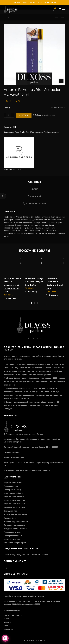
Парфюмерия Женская (14, 504)
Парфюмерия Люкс (13, 539)
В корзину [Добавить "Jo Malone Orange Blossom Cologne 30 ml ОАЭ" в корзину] (32, 292)
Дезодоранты (10, 511)
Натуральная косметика (15, 529)
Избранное (55, 9)
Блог (6, 626)
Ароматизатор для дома (15, 514)
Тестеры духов (11, 486)
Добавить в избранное (45, 115)
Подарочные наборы (13, 493)
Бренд (35, 189)
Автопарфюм (10, 518)
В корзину (24, 115)
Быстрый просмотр (20, 263)
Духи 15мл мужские (34, 132)
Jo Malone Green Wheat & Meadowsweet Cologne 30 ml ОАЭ (12, 285)
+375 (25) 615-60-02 (12, 452)
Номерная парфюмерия (15, 543)
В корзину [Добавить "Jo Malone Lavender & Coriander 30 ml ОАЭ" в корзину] (54, 295)
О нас (6, 619)
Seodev (41, 596)
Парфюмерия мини (52, 132)
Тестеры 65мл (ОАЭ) (13, 536)
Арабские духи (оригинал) (16, 521)
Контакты (8, 629)
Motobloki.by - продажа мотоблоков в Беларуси (26, 555)
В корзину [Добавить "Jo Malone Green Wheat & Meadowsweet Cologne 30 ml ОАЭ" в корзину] (11, 298)
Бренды (7, 622)
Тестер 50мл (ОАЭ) (12, 490)
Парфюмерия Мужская (14, 500)
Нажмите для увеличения (61, 81)
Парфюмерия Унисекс (14, 497)
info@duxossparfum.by (14, 457)
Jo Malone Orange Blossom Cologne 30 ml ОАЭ (34, 282)
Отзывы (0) (35, 196)
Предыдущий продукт (56, 17)
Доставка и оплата (35, 203)
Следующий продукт (62, 17)
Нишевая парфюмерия (14, 507)
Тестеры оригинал (12, 532)
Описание (35, 182)
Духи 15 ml (19, 132)
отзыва (46, 470)
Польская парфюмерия (14, 525)
